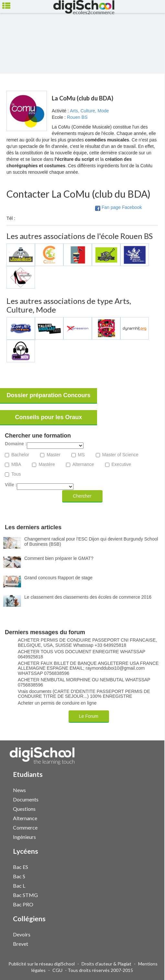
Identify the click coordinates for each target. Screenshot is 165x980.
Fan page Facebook (122, 207)
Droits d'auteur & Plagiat (106, 964)
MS (81, 455)
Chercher (82, 496)
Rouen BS (77, 117)
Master (54, 455)
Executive (121, 464)
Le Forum (89, 716)
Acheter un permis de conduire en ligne (57, 703)
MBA (16, 464)
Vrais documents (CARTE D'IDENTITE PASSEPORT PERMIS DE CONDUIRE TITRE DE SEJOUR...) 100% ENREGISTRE (84, 694)
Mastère (47, 464)
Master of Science (120, 455)
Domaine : (16, 444)
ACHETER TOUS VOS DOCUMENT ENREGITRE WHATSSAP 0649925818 (82, 654)
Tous (16, 474)
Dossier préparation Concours (48, 395)
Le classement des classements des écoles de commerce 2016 (88, 597)
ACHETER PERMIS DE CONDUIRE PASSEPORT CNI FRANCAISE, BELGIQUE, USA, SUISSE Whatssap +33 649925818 (87, 643)
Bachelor (20, 455)
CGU (57, 970)
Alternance (83, 464)
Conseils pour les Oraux (48, 417)
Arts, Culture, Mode (89, 111)
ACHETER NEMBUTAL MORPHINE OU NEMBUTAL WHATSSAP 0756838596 (84, 682)
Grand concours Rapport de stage (58, 578)
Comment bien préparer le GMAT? (59, 558)
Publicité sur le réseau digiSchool (42, 964)
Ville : (11, 485)
